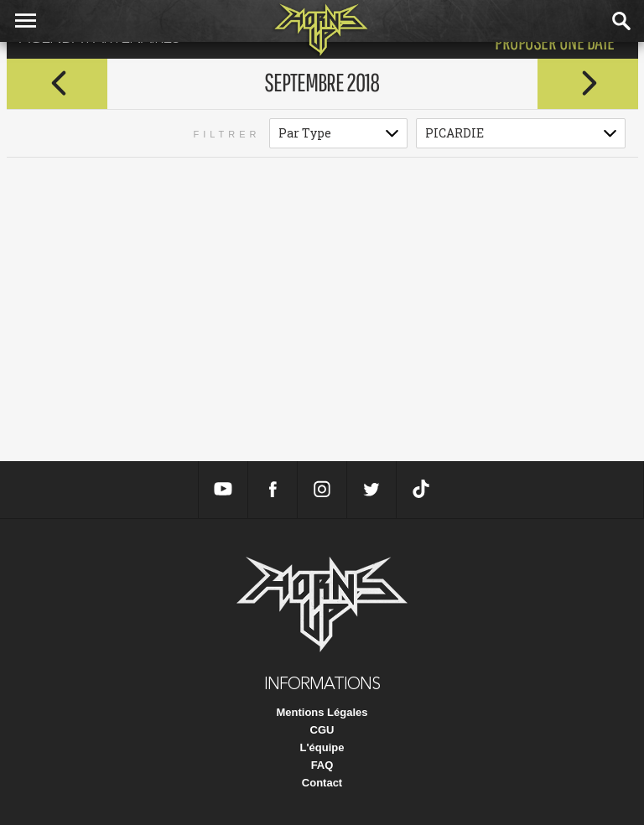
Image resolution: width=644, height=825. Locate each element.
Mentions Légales (322, 712)
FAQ (322, 765)
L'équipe (322, 747)
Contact (322, 783)
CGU (322, 730)
